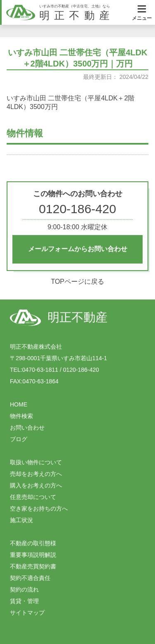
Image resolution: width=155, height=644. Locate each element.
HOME (19, 404)
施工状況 (21, 520)
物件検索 (21, 416)
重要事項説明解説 (33, 555)
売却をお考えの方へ (36, 474)
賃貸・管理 (24, 601)
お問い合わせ (27, 428)
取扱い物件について (36, 462)
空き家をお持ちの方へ (39, 509)
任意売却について (33, 497)
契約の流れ (24, 589)
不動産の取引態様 (33, 543)
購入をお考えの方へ (36, 485)
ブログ (19, 439)
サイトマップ (27, 613)
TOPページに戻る (77, 282)
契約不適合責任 (30, 578)
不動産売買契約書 (33, 566)
